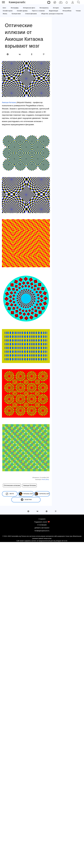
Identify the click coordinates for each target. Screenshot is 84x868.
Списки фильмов (31, 14)
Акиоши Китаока (9, 102)
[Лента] (55, 2)
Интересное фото (29, 8)
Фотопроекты (44, 8)
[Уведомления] (67, 2)
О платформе (42, 525)
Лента (10, 494)
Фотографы (15, 8)
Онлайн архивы (22, 11)
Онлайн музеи (8, 11)
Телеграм (26, 500)
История (56, 8)
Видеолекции (54, 11)
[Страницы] (49, 2)
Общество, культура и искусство (52, 14)
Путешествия (16, 14)
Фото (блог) (45, 480)
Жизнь (5, 14)
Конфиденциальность (42, 531)
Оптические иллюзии (12, 485)
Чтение (78, 11)
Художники (67, 8)
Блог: (5, 8)
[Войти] (73, 2)
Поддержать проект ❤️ (42, 522)
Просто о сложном (38, 11)
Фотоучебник (67, 11)
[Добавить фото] (61, 2)
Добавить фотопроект (42, 528)
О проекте (42, 519)
